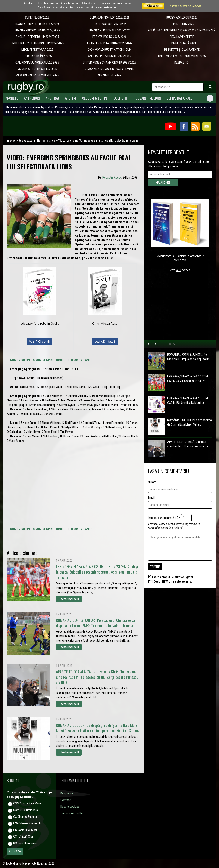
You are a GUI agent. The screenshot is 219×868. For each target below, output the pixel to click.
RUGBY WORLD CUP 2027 (182, 18)
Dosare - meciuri (148, 98)
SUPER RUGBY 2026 (182, 24)
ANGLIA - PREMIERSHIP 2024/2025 (37, 37)
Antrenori (32, 98)
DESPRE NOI (182, 62)
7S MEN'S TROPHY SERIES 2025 (37, 69)
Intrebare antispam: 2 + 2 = (164, 518)
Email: (152, 498)
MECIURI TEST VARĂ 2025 (37, 50)
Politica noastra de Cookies (185, 6)
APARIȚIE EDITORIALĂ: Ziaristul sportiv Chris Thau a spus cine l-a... (189, 444)
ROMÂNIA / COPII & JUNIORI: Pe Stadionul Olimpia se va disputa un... (189, 357)
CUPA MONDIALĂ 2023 (182, 43)
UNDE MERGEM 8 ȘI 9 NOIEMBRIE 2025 (182, 56)
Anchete (12, 98)
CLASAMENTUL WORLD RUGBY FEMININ (109, 69)
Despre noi (67, 793)
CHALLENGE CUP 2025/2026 (109, 24)
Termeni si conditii (71, 813)
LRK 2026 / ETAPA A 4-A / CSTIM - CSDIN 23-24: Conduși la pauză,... (188, 379)
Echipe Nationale (179, 98)
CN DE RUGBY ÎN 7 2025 (37, 56)
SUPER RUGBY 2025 (37, 18)
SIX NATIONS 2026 (109, 75)
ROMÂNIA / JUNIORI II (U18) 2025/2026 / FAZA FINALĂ (182, 30)
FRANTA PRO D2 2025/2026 (109, 37)
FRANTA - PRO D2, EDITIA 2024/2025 (37, 30)
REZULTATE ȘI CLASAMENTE (182, 50)
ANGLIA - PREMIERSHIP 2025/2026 (109, 56)
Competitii (121, 98)
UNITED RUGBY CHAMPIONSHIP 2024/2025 (37, 43)
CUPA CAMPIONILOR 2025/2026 (109, 18)
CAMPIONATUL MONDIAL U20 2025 (37, 62)
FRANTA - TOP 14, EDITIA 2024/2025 (37, 24)
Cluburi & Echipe (95, 98)
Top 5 (171, 344)
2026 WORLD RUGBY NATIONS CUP (109, 50)
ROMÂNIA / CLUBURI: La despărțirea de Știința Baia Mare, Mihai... (189, 422)
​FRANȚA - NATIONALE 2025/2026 (109, 30)
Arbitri (71, 98)
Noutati (153, 344)
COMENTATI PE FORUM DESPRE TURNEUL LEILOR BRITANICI (51, 360)
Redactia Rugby (112, 177)
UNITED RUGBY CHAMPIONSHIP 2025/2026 (109, 62)
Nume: (152, 482)
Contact (65, 800)
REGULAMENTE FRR (182, 37)
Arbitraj (52, 98)
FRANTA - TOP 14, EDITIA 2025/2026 (109, 43)
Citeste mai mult (69, 599)
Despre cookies (70, 807)
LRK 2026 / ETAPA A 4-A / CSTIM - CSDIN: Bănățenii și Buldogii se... (188, 400)
